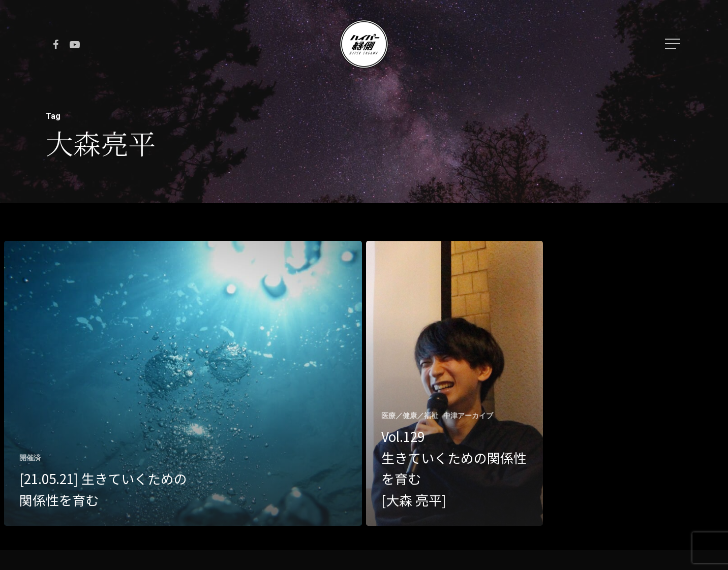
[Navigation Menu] (674, 44)
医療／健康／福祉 (410, 416)
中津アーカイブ (468, 416)
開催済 (30, 458)
